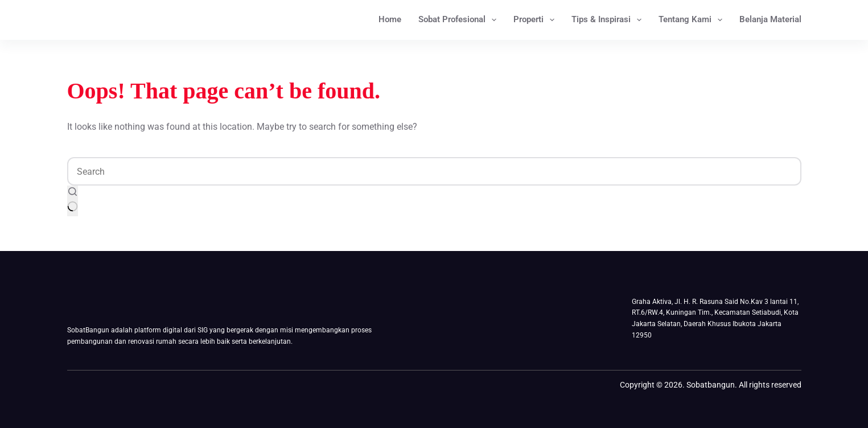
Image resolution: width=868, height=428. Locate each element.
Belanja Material (770, 19)
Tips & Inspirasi (609, 20)
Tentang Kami (693, 20)
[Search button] (73, 201)
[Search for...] (434, 171)
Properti (536, 20)
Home (390, 19)
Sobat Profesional (460, 20)
